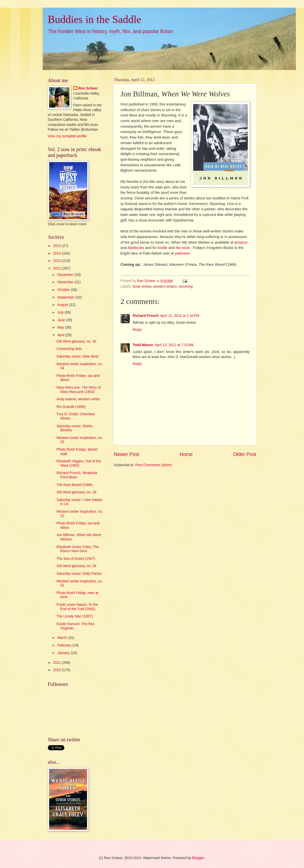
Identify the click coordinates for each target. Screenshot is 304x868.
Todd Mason (143, 345)
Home (186, 454)
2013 (58, 261)
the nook (183, 248)
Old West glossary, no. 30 (76, 341)
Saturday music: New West (77, 356)
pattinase (183, 253)
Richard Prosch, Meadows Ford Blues (77, 475)
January (64, 653)
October (64, 290)
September (66, 297)
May (61, 327)
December (66, 275)
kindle (163, 248)
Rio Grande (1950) (71, 407)
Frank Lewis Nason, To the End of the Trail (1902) (77, 607)
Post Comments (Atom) (154, 465)
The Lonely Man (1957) (75, 616)
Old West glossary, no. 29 (76, 492)
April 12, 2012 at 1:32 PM (180, 316)
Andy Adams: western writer (78, 399)
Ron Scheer (88, 88)
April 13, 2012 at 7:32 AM (174, 345)
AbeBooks (136, 248)
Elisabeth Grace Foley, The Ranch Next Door (78, 549)
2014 (58, 253)
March (63, 638)
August (63, 305)
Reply (137, 330)
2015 (58, 246)
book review (142, 286)
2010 (58, 670)
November (66, 282)
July (61, 312)
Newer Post (127, 454)
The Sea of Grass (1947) (76, 559)
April (61, 335)
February (65, 645)
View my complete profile (67, 136)
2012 (58, 268)
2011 (58, 663)
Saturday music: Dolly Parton (79, 574)
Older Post (245, 454)
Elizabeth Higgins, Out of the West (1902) (79, 463)
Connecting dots (69, 349)
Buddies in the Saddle (95, 19)
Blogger (198, 858)
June (62, 320)
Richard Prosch (146, 316)
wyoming (186, 286)
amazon (241, 242)
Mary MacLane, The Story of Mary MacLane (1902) (79, 390)
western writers (165, 286)
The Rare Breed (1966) (75, 485)
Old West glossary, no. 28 (76, 566)
